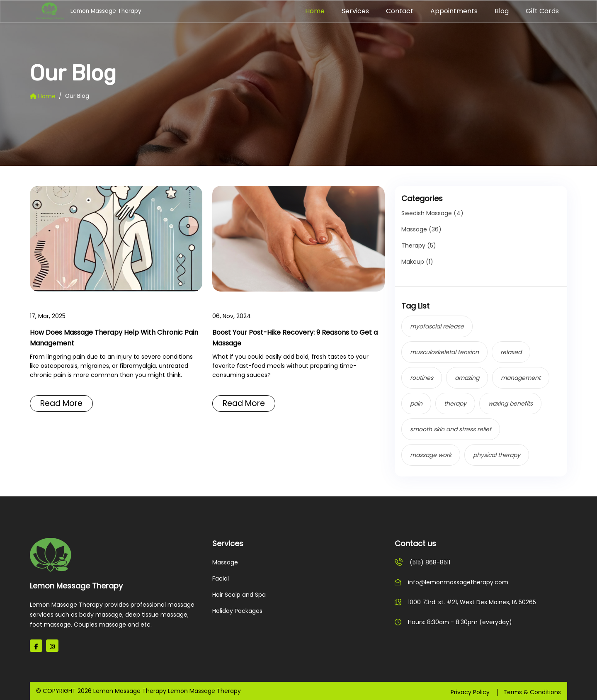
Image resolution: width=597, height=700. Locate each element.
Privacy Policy (470, 692)
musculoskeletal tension (444, 352)
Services (355, 11)
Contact (400, 11)
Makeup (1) (417, 262)
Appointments (454, 11)
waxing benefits (510, 403)
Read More (63, 404)
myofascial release (437, 326)
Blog (502, 11)
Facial (221, 578)
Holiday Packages (237, 611)
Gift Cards (542, 11)
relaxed (511, 352)
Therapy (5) (419, 245)
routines (422, 378)
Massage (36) (421, 229)
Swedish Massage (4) (432, 213)
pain (416, 403)
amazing (467, 378)
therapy (455, 403)
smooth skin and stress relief (451, 429)
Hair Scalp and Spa (239, 595)
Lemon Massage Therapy (66, 11)
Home (315, 11)
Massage (225, 562)
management (521, 378)
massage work (431, 455)
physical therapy (497, 455)
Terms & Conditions (532, 692)
